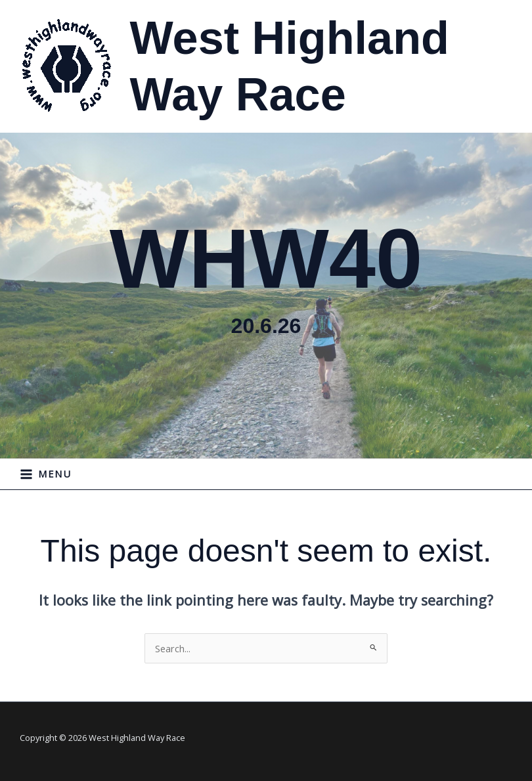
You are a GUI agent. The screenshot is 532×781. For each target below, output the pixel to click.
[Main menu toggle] (46, 474)
